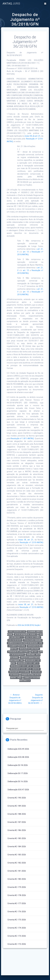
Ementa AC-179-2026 (17, 887)
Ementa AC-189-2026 (17, 806)
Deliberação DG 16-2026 (18, 781)
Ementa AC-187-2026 (17, 822)
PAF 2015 (34, 652)
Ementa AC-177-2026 (17, 903)
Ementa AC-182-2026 (17, 863)
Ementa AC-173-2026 (17, 936)
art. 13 (26, 252)
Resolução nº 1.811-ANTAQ (22, 438)
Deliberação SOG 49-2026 (18, 749)
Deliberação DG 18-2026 (18, 765)
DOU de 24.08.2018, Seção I (29, 625)
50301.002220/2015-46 (17, 632)
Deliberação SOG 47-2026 (18, 790)
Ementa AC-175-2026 (17, 920)
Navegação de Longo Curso (18, 652)
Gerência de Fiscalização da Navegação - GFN (25, 643)
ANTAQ (11, 4)
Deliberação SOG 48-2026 (18, 757)
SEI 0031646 (36, 672)
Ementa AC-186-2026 (17, 830)
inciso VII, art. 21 (26, 540)
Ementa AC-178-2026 (17, 895)
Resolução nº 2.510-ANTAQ (31, 542)
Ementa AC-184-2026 (17, 847)
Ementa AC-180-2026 (17, 879)
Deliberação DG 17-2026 (18, 773)
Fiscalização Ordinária (33, 640)
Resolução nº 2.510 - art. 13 (28, 663)
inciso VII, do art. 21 (33, 136)
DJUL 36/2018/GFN (15, 640)
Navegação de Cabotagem (29, 649)
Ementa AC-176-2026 (17, 912)
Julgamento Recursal (17, 646)
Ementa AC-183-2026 (17, 855)
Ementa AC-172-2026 (17, 944)
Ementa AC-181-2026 (17, 871)
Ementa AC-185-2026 (17, 838)
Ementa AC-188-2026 (17, 814)
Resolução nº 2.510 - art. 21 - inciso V (25, 666)
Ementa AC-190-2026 (17, 798)
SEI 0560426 (14, 675)
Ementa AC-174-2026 (17, 928)
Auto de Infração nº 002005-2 (26, 634)
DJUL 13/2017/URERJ (33, 637)
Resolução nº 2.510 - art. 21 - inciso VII (25, 669)
